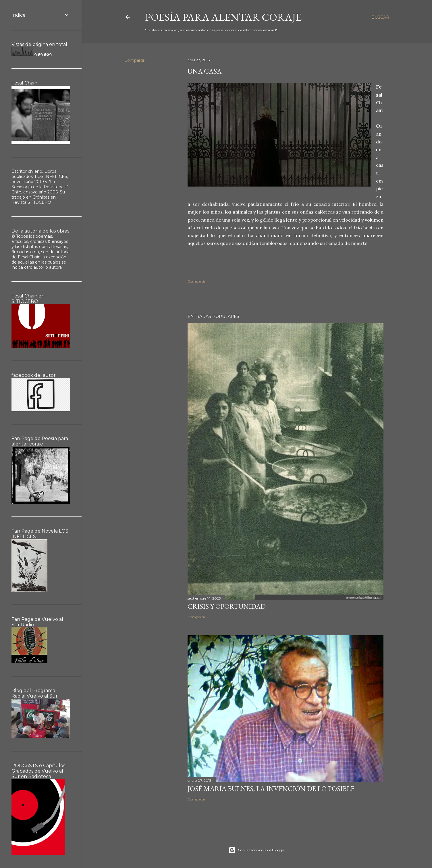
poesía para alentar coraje (223, 17)
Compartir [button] (134, 60)
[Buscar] (380, 17)
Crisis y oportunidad (227, 606)
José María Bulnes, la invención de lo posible (271, 789)
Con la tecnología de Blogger (257, 850)
